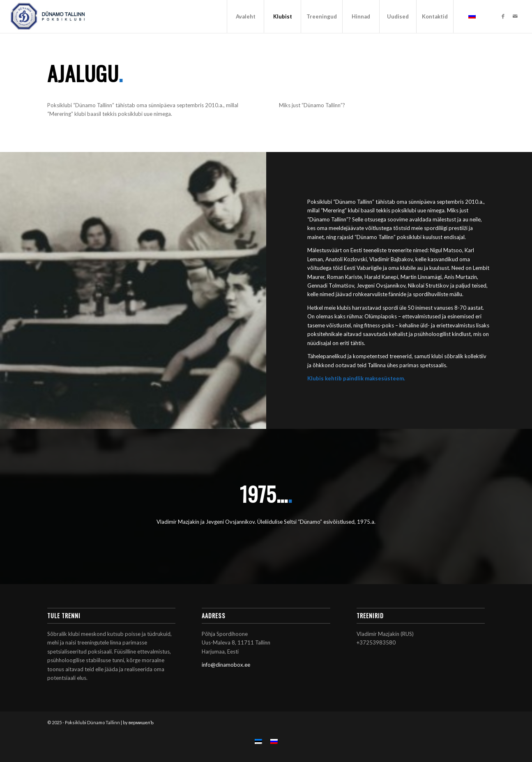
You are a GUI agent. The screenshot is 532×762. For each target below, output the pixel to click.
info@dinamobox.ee (226, 665)
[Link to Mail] (515, 16)
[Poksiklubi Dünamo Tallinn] (48, 16)
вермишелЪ (141, 722)
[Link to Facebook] (503, 16)
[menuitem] (245, 16)
